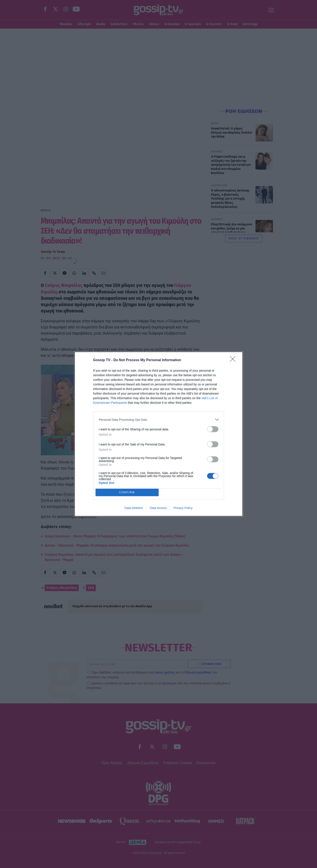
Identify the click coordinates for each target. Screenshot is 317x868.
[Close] (234, 360)
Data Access (158, 508)
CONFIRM (127, 493)
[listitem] (159, 420)
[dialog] (159, 434)
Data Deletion (134, 508)
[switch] (213, 429)
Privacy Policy (183, 508)
